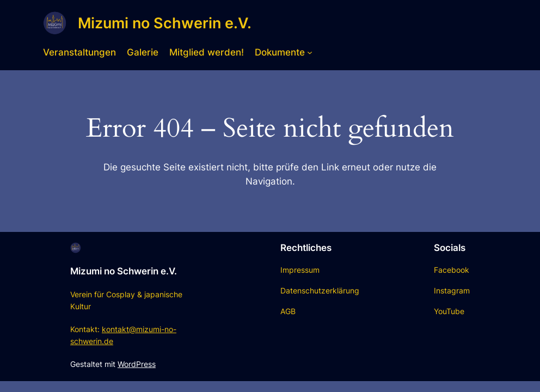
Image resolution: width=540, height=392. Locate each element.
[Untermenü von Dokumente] (310, 52)
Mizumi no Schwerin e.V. (165, 23)
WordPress (137, 364)
